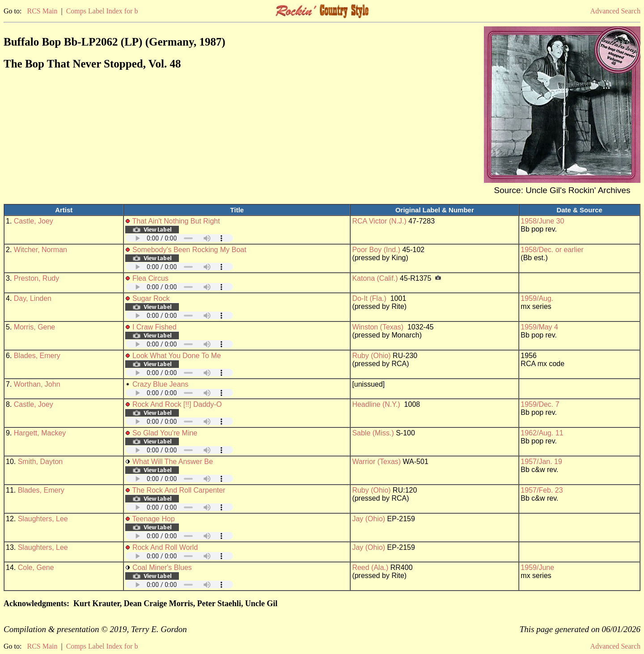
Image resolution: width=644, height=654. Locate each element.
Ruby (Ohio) (371, 356)
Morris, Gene (34, 327)
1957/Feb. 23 (542, 490)
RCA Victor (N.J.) (379, 221)
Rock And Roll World (165, 547)
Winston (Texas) (378, 327)
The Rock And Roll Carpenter (179, 490)
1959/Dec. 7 (540, 404)
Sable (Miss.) (373, 433)
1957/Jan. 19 (541, 462)
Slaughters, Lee (43, 519)
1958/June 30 (542, 221)
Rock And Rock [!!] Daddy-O (177, 404)
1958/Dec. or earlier (552, 250)
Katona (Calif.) (375, 278)
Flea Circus (150, 278)
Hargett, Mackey (40, 433)
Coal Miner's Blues (162, 568)
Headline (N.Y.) (376, 404)
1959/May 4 (539, 327)
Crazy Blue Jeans (160, 384)
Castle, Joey (34, 221)
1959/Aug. (537, 298)
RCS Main (42, 11)
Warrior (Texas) (376, 462)
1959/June (537, 568)
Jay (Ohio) (369, 519)
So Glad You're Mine (165, 433)
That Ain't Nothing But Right (176, 221)
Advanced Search (615, 11)
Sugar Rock (151, 298)
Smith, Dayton (40, 462)
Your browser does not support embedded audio (179, 238)
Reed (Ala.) (370, 568)
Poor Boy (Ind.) (376, 250)
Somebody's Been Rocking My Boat (189, 250)
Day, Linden (33, 298)
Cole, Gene (36, 568)
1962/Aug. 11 (542, 433)
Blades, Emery (37, 356)
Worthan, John (37, 384)
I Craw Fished (155, 327)
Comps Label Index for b (102, 11)
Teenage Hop (154, 519)
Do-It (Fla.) (369, 298)
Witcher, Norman (40, 250)
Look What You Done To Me (177, 356)
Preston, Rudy (36, 278)
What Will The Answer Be (173, 462)
